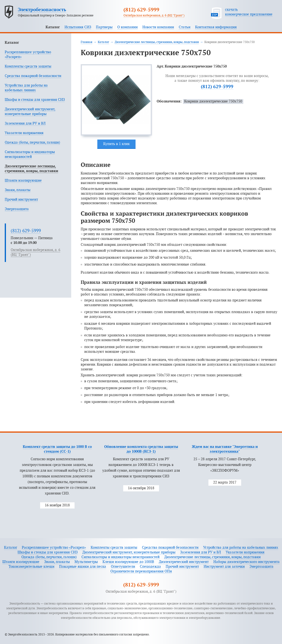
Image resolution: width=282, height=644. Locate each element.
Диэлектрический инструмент (184, 562)
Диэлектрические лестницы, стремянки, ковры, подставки (157, 42)
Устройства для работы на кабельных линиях (241, 548)
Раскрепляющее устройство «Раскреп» (54, 548)
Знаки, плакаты (18, 190)
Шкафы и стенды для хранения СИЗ (35, 100)
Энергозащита (17, 209)
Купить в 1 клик (116, 144)
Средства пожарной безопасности (33, 76)
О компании (127, 27)
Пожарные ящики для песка (83, 567)
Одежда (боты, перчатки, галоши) (32, 143)
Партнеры (104, 27)
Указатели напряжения (24, 133)
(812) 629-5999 (141, 10)
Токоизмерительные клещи (31, 567)
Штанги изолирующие (23, 181)
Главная (87, 42)
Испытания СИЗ (78, 27)
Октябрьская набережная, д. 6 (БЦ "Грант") (154, 15)
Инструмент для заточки (224, 567)
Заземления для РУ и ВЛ (25, 123)
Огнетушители (123, 567)
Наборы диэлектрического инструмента (247, 562)
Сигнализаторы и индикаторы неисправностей (120, 557)
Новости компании (158, 27)
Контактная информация (216, 27)
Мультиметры (86, 562)
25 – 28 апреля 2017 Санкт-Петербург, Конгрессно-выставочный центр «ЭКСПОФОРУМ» (225, 465)
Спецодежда (150, 567)
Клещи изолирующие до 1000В (128, 562)
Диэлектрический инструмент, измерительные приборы (129, 552)
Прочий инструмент (21, 200)
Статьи (185, 27)
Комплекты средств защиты (28, 66)
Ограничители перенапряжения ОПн (141, 571)
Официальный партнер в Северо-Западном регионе (56, 15)
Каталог (53, 27)
